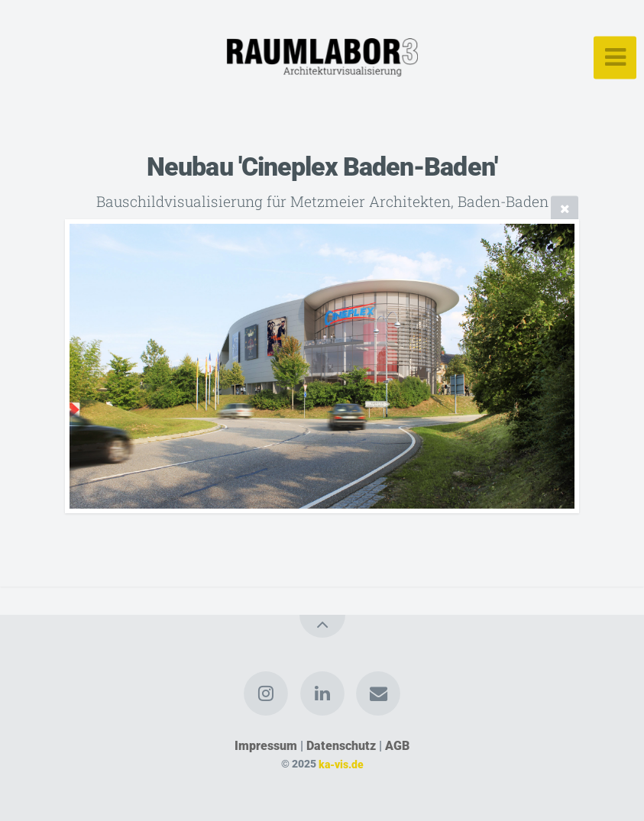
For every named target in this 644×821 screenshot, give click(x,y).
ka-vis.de (341, 764)
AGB (397, 746)
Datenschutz (341, 746)
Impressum (266, 746)
